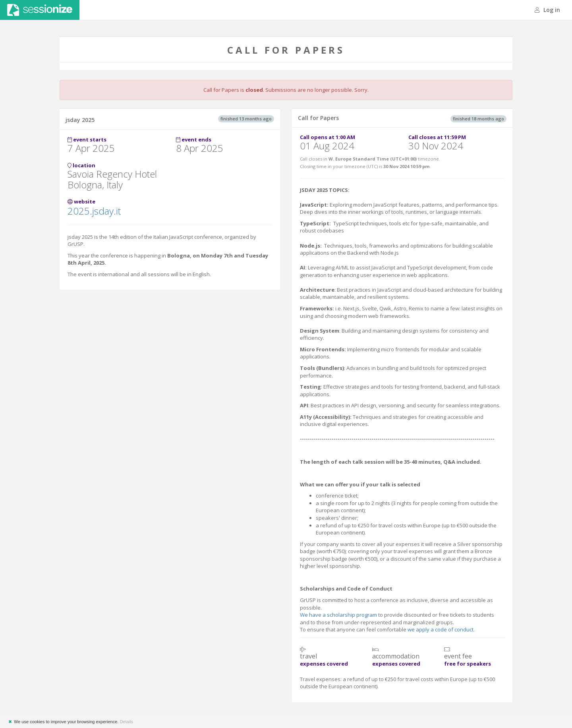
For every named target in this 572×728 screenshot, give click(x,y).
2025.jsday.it (94, 211)
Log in (547, 10)
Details (126, 722)
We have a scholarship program (338, 615)
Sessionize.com (40, 10)
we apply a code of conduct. (441, 629)
